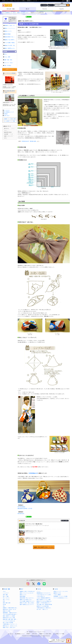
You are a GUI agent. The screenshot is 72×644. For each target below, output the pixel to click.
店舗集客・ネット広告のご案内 (10, 157)
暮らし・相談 (6, 596)
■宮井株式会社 (21, 514)
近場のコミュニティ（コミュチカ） (61, 591)
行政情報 (5, 52)
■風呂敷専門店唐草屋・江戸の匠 (25, 508)
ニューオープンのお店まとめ (9, 621)
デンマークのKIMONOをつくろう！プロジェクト (61, 598)
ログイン (52, 5)
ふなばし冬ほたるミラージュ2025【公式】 (44, 595)
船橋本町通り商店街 (8, 170)
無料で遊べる (7, 166)
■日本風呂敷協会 (21, 507)
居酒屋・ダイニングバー (9, 174)
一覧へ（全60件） (65, 521)
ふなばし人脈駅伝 (57, 595)
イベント (13, 166)
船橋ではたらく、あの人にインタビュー (11, 626)
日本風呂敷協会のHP (33, 473)
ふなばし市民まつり (41, 596)
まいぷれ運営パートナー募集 (9, 159)
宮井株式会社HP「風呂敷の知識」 (29, 141)
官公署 (4, 605)
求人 (4, 606)
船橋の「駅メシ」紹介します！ (9, 627)
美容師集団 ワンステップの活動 (60, 596)
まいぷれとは (7, 148)
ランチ (12, 172)
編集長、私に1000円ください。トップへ (44, 547)
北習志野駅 (6, 172)
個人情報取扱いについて (9, 150)
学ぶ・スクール (6, 598)
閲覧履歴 (45, 5)
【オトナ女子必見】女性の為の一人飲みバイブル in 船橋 (11, 614)
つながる (61, 9)
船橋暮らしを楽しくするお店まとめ (27, 591)
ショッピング (6, 593)
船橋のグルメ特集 (7, 611)
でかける (44, 9)
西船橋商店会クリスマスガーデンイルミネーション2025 (44, 593)
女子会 (5, 176)
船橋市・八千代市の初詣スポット (44, 603)
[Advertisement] (44, 564)
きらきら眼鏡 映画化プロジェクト (27, 601)
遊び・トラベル (6, 600)
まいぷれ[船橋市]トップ (7, 13)
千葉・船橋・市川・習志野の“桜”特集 (44, 605)
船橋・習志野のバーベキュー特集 (44, 600)
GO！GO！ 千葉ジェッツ (42, 609)
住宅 (4, 601)
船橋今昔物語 (23, 596)
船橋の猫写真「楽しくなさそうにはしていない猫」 (28, 598)
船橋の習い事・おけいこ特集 (9, 618)
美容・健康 (5, 595)
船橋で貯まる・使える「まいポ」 (10, 609)
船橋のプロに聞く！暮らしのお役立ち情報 (28, 603)
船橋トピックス (23, 595)
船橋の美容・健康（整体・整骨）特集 (11, 619)
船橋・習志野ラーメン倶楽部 (9, 616)
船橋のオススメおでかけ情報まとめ (44, 601)
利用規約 (6, 152)
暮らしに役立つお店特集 (8, 623)
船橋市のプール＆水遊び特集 (43, 606)
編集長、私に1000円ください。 (23, 13)
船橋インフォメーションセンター (27, 593)
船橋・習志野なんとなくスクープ (27, 605)
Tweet (20, 17)
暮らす (28, 9)
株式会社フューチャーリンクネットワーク (37, 632)
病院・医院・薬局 (7, 603)
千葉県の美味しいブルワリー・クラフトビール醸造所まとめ (11, 624)
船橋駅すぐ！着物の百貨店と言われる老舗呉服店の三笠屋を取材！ (11, 608)
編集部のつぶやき (57, 593)
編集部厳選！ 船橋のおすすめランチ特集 (11, 613)
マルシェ (6, 168)
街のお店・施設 (11, 9)
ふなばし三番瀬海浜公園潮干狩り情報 (44, 598)
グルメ (4, 591)
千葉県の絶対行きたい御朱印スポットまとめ (44, 608)
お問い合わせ (7, 154)
